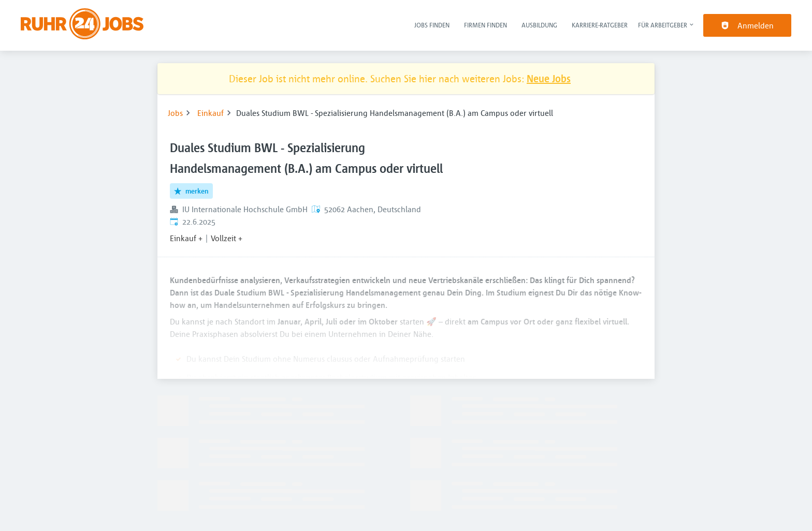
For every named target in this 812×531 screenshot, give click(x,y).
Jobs (175, 113)
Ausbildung (539, 25)
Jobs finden (432, 25)
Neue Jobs (549, 78)
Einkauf (211, 113)
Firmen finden (485, 25)
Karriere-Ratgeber (600, 25)
